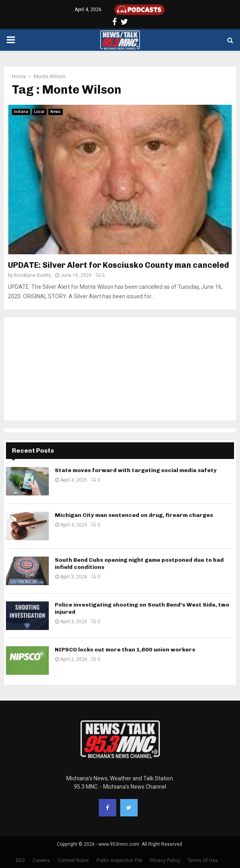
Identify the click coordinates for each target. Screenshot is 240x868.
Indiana (21, 112)
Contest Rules (73, 860)
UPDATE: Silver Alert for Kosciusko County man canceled (118, 265)
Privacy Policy (165, 860)
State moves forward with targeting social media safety (136, 470)
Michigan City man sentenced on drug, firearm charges (134, 515)
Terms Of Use (203, 860)
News (56, 112)
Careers (41, 860)
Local (39, 112)
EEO (20, 860)
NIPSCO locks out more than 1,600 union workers (125, 650)
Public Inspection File (119, 860)
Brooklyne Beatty (33, 275)
